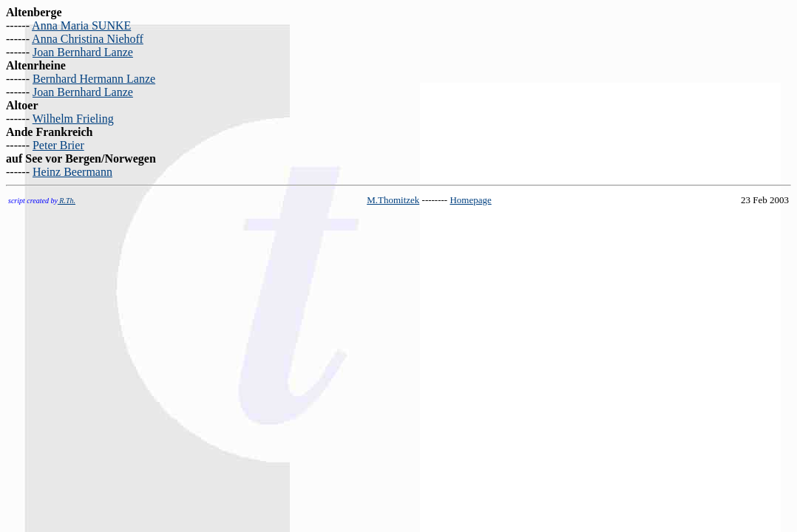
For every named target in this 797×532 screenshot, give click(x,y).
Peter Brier (58, 145)
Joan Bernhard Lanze (83, 52)
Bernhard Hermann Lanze (94, 79)
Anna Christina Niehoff (88, 39)
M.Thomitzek (393, 200)
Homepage (470, 200)
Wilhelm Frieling (73, 119)
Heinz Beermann (72, 172)
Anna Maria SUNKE (81, 25)
